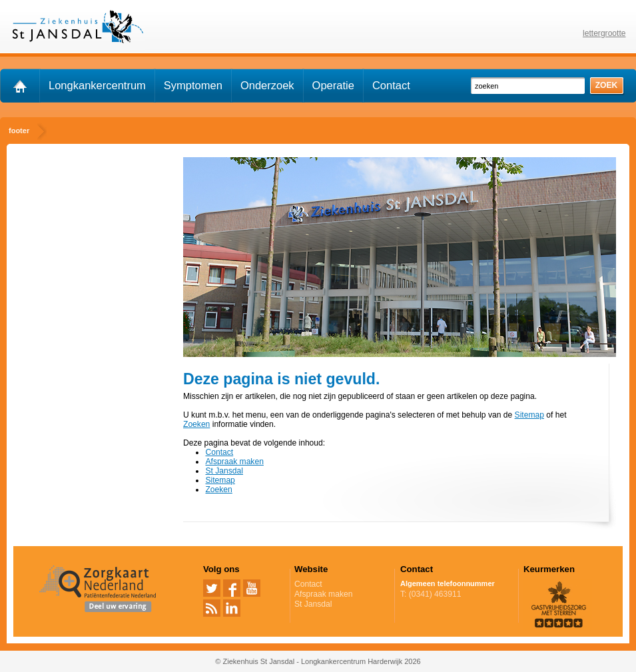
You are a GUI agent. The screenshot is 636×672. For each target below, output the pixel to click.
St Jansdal (224, 471)
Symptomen (193, 85)
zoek (607, 85)
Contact (391, 85)
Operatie (333, 85)
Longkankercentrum (97, 85)
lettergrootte (604, 33)
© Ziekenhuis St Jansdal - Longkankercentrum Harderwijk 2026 (318, 661)
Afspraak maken (234, 462)
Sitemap (529, 415)
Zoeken (196, 424)
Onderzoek (267, 85)
